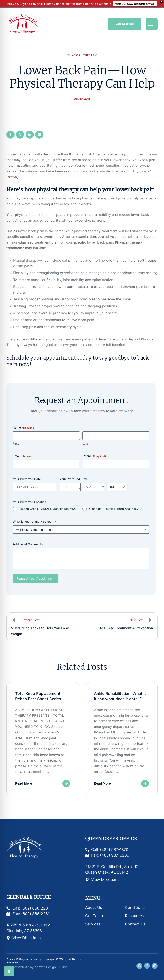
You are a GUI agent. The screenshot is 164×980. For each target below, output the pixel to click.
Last (85, 443)
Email (24, 456)
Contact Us (135, 924)
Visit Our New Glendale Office (135, 4)
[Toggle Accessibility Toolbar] (9, 971)
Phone (94, 456)
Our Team (94, 916)
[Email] (39, 135)
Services (93, 924)
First (16, 443)
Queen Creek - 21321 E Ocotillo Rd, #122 (48, 509)
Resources (134, 916)
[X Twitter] (20, 135)
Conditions (135, 908)
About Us (94, 908)
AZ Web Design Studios (51, 967)
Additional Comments (28, 544)
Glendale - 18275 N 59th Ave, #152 (114, 509)
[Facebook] (10, 135)
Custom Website (18, 967)
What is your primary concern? (34, 522)
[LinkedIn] (30, 135)
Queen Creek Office (111, 839)
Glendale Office (29, 897)
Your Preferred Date (27, 479)
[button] (125, 24)
